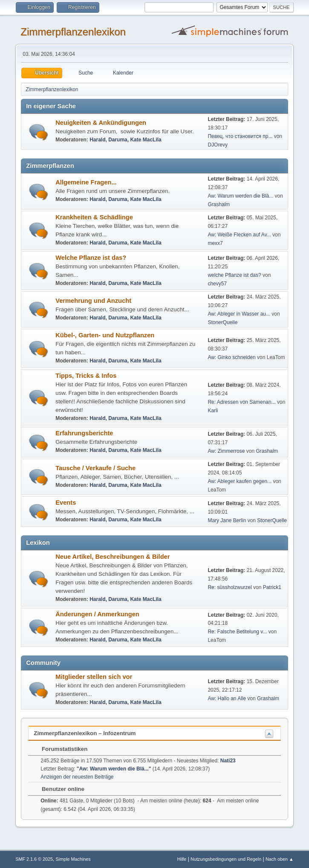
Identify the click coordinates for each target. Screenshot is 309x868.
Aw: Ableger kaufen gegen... (240, 481)
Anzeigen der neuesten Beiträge (77, 777)
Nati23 (228, 761)
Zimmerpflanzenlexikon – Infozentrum (85, 733)
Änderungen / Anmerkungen (97, 614)
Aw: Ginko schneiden (231, 357)
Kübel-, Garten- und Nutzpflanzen (105, 335)
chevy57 (217, 284)
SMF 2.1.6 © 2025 (34, 859)
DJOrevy (218, 145)
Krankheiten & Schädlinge (94, 217)
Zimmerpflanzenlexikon (73, 32)
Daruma (118, 140)
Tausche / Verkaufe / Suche (95, 468)
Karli (213, 411)
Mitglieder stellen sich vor (94, 677)
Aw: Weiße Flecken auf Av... (239, 235)
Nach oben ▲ (280, 859)
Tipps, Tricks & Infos (86, 376)
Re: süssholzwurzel (230, 587)
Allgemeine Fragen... (86, 182)
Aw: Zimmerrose (226, 451)
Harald (97, 140)
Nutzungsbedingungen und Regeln (226, 859)
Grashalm (219, 204)
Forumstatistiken (60, 749)
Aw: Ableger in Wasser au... (239, 314)
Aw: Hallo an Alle (227, 698)
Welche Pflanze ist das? (91, 258)
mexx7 (215, 243)
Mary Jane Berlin (227, 520)
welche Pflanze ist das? (234, 275)
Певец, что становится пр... (240, 136)
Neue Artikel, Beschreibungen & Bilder (113, 557)
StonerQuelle (222, 322)
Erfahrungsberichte (84, 433)
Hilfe (182, 859)
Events (66, 503)
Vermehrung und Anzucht (93, 301)
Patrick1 (272, 587)
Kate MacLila (146, 140)
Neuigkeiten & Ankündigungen (101, 123)
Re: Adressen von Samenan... (241, 402)
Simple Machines (73, 859)
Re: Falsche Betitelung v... (237, 632)
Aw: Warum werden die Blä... (240, 196)
